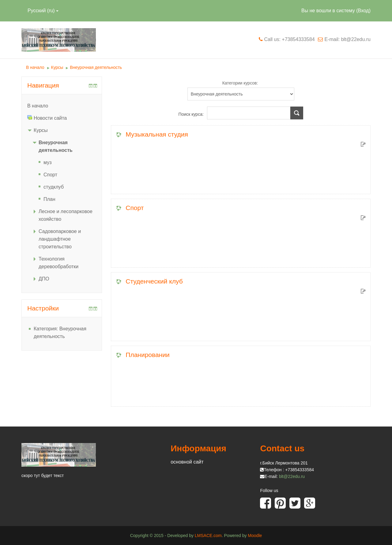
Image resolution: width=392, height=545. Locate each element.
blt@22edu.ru (292, 476)
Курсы (57, 67)
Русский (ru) (43, 11)
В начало (35, 67)
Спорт (135, 208)
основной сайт (187, 462)
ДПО (44, 279)
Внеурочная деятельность (96, 67)
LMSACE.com (208, 536)
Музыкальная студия (157, 134)
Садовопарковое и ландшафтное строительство (60, 239)
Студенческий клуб (154, 281)
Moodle (255, 536)
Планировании (147, 355)
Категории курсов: (240, 83)
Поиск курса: (192, 114)
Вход (363, 11)
